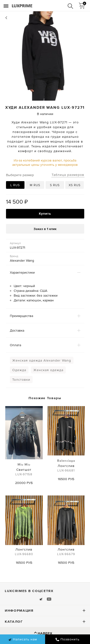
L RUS (15, 185)
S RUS (55, 185)
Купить (45, 213)
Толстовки (21, 379)
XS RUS (75, 185)
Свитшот (24, 470)
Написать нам (22, 639)
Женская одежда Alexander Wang (42, 360)
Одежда (19, 370)
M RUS (35, 185)
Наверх (45, 633)
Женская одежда (48, 370)
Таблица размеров (68, 175)
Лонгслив (66, 466)
